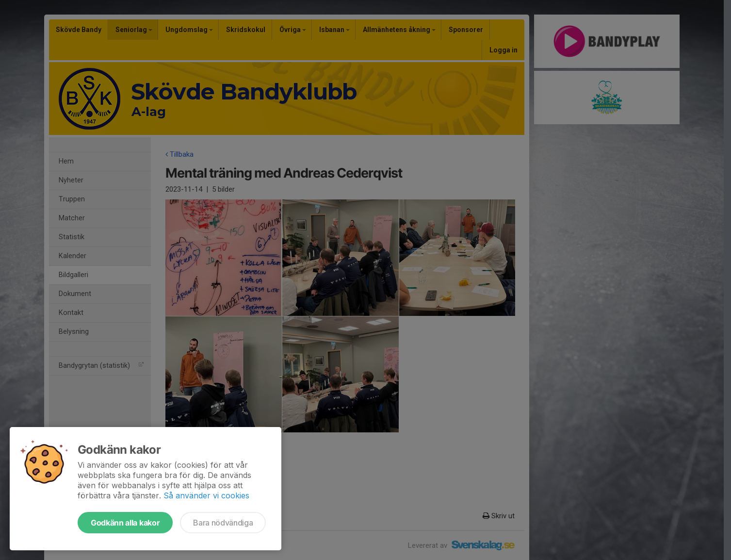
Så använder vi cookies (206, 495)
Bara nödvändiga (223, 523)
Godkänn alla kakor (125, 523)
